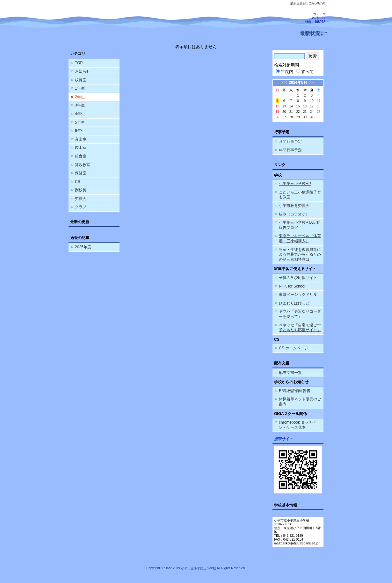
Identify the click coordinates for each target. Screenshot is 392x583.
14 (291, 106)
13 (284, 106)
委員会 (81, 199)
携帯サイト (284, 439)
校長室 (81, 80)
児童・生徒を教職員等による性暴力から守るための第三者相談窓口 (300, 255)
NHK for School (292, 286)
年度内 (284, 72)
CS (78, 182)
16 (305, 106)
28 (291, 117)
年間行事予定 (290, 150)
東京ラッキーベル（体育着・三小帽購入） (300, 238)
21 (291, 112)
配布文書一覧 (290, 373)
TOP (79, 63)
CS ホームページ (294, 348)
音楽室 (81, 139)
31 (312, 117)
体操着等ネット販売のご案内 (300, 402)
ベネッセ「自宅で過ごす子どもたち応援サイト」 (300, 328)
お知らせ (83, 71)
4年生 (80, 114)
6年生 (80, 131)
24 (312, 112)
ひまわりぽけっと (294, 303)
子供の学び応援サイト (298, 278)
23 (305, 112)
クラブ (81, 207)
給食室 (81, 156)
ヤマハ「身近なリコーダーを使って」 (300, 314)
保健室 (81, 173)
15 (298, 106)
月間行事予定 (290, 142)
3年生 (80, 105)
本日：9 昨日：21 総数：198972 (315, 18)
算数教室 (83, 165)
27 (284, 117)
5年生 (80, 122)
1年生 (80, 88)
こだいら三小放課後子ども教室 (300, 195)
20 (284, 112)
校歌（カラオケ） (294, 214)
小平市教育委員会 (294, 206)
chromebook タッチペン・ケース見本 (298, 425)
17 (312, 106)
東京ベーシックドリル (298, 295)
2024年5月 (298, 83)
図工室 (81, 148)
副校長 (81, 190)
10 (312, 101)
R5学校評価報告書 (295, 391)
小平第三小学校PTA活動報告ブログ (300, 225)
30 (305, 117)
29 (298, 117)
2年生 (80, 97)
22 (298, 112)
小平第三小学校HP (295, 184)
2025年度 (83, 247)
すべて (305, 72)
